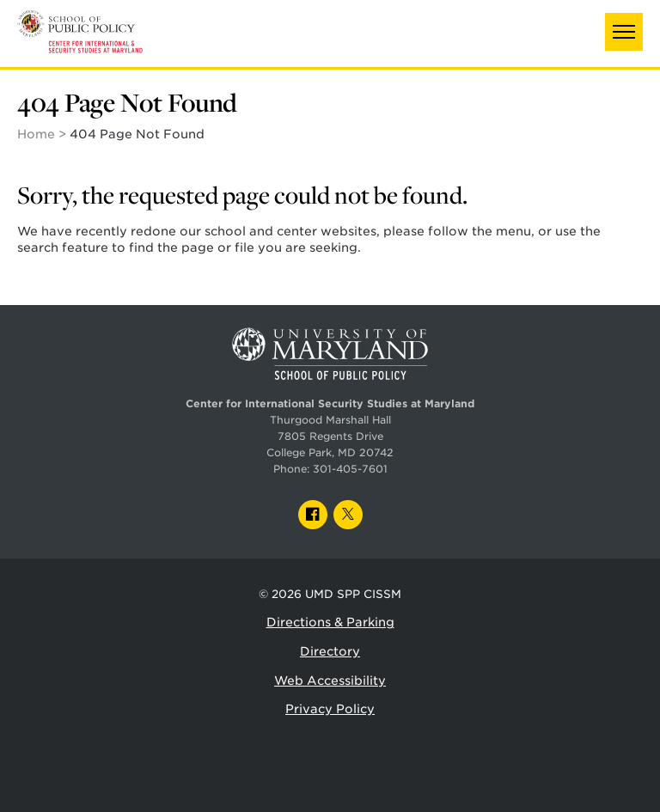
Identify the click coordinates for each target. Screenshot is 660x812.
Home (36, 134)
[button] (624, 32)
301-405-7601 (350, 469)
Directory (330, 651)
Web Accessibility (330, 681)
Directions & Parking (330, 622)
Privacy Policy (330, 709)
